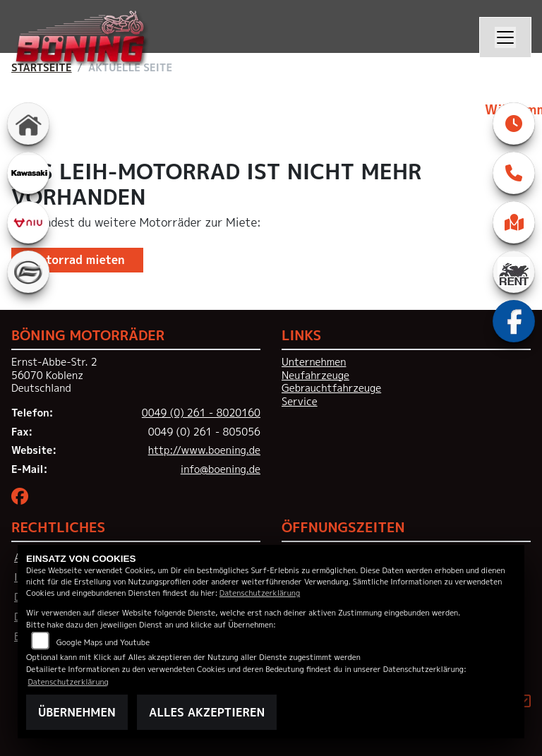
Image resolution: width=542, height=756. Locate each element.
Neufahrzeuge (315, 376)
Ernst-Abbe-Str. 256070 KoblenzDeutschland (54, 375)
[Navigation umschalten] (505, 37)
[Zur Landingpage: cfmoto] (28, 272)
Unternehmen (314, 362)
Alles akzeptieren (207, 712)
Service (300, 402)
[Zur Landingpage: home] (28, 124)
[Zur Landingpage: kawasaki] (28, 173)
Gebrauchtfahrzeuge (331, 388)
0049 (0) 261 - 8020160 (201, 413)
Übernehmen (77, 712)
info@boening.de (221, 469)
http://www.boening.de (204, 450)
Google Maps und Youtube (103, 642)
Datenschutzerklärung (260, 593)
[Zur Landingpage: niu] (28, 222)
